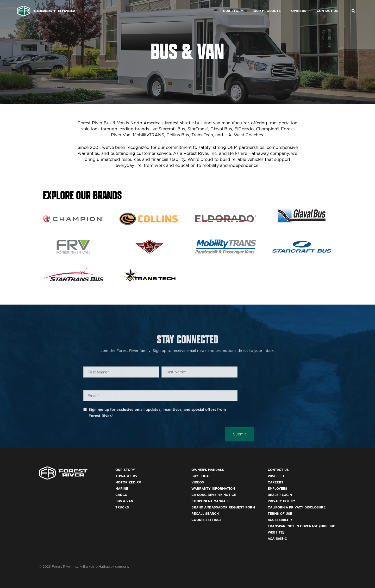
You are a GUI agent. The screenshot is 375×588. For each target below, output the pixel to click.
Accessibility (280, 520)
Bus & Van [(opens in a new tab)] (124, 501)
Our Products (266, 9)
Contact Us (326, 9)
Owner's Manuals (208, 470)
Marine (122, 489)
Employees (277, 489)
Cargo (121, 495)
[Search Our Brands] (353, 9)
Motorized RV (128, 482)
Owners (297, 9)
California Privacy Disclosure (297, 507)
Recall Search (205, 514)
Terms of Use (280, 514)
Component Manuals (210, 501)
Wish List (276, 476)
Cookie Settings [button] (207, 520)
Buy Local (201, 476)
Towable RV (126, 476)
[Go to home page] (46, 9)
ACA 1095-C (277, 539)
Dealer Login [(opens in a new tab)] (280, 495)
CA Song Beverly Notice (214, 495)
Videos (198, 482)
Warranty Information (213, 489)
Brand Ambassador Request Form (223, 507)
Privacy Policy (282, 501)
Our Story (232, 9)
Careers (276, 482)
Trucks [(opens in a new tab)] (122, 507)
